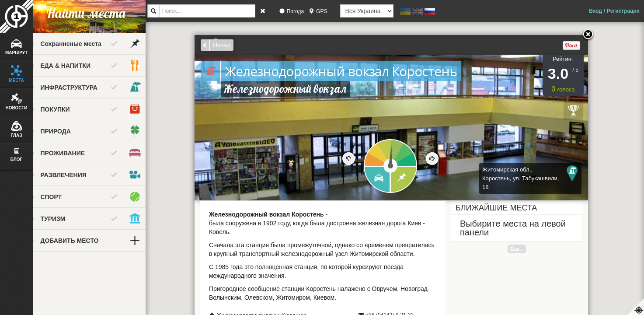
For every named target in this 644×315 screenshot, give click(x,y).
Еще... (524, 249)
